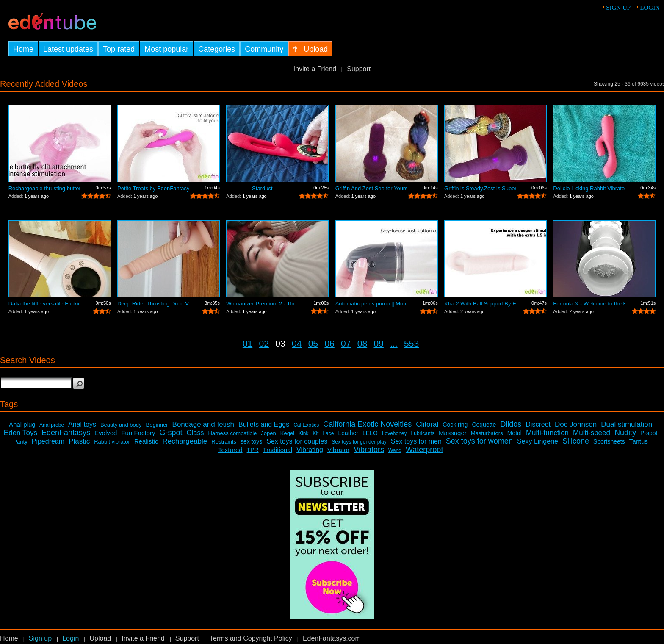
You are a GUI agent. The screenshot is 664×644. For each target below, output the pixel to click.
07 (346, 343)
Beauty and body (121, 425)
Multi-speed (592, 433)
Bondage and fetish (203, 424)
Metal (515, 433)
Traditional (278, 450)
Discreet (538, 424)
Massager (453, 433)
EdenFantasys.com (332, 638)
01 (248, 343)
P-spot (649, 433)
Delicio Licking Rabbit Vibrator (589, 188)
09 (379, 343)
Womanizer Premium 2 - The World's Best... (262, 304)
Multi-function (547, 433)
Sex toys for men (416, 441)
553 (411, 343)
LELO (370, 433)
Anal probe (52, 425)
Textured (230, 450)
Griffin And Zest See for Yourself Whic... (371, 188)
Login (650, 8)
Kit (315, 433)
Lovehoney (394, 433)
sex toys (251, 441)
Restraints (224, 442)
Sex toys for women (479, 441)
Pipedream (48, 441)
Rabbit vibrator (112, 442)
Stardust (262, 188)
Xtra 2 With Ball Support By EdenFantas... (480, 304)
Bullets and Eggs (264, 424)
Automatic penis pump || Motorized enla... (371, 304)
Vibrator (338, 450)
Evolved (106, 433)
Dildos (511, 424)
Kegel (287, 433)
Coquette (484, 425)
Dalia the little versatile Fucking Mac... (44, 304)
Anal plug (22, 424)
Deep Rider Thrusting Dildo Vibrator (153, 304)
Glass (195, 433)
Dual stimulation (627, 424)
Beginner (157, 425)
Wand (395, 450)
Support (359, 69)
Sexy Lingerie (538, 441)
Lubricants (423, 433)
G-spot (171, 433)
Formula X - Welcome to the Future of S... (589, 304)
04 (297, 343)
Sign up (618, 8)
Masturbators (487, 433)
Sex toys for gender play (359, 442)
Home (9, 638)
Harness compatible (232, 433)
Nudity (625, 433)
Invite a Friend (315, 69)
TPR (253, 450)
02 (264, 343)
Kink (303, 433)
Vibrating (310, 450)
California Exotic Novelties (367, 424)
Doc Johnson (576, 424)
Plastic (79, 441)
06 (329, 343)
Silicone (576, 441)
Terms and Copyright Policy (251, 638)
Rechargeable (185, 441)
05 (313, 343)
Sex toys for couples (297, 441)
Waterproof (424, 450)
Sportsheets (609, 441)
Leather (348, 433)
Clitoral (427, 424)
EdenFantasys (66, 433)
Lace (328, 433)
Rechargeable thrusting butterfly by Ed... (44, 188)
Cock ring (455, 425)
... (394, 343)
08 (362, 343)
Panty (20, 442)
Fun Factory (138, 433)
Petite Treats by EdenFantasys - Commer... (153, 188)
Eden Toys (21, 433)
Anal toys (82, 424)
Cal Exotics (306, 425)
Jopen (268, 433)
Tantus (639, 441)
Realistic (146, 441)
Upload (100, 638)
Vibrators (369, 450)
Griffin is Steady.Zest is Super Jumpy (480, 188)
